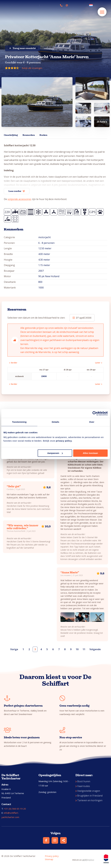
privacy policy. (64, 441)
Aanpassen (55, 453)
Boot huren (83, 781)
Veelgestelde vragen (88, 791)
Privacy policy (52, 856)
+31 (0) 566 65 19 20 (15, 809)
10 (77, 649)
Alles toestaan (90, 453)
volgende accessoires (19, 199)
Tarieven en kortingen (89, 800)
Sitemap (49, 859)
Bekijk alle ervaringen (32, 68)
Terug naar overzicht (23, 48)
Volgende (95, 649)
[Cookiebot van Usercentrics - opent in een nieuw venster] (95, 413)
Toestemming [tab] (19, 422)
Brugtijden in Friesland (89, 796)
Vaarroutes (83, 786)
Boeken (43, 135)
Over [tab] (92, 422)
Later (99, 363)
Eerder (13, 363)
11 (84, 649)
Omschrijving (11, 135)
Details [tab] (56, 422)
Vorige (14, 649)
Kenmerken (29, 135)
